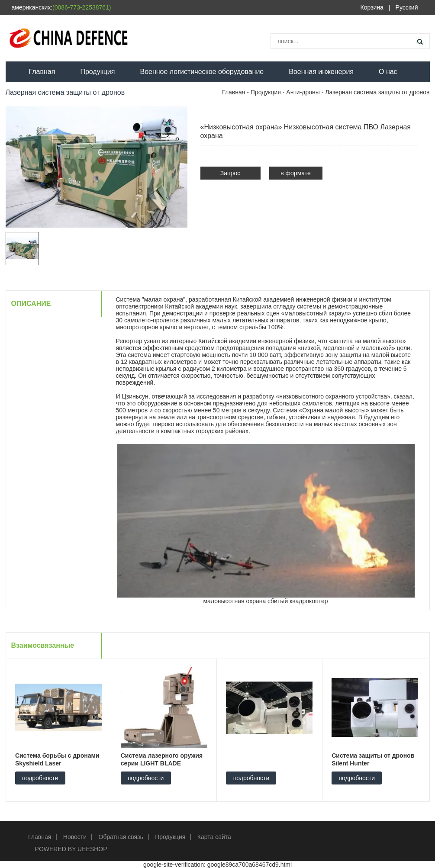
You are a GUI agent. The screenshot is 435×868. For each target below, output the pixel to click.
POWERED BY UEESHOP (71, 849)
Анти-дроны (303, 92)
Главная (42, 72)
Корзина (372, 7)
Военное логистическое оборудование (202, 72)
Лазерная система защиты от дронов (377, 92)
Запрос (230, 173)
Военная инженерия (321, 72)
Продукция (97, 72)
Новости (75, 837)
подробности (40, 778)
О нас (388, 72)
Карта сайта (214, 837)
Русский (407, 7)
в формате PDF (296, 175)
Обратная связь (121, 837)
